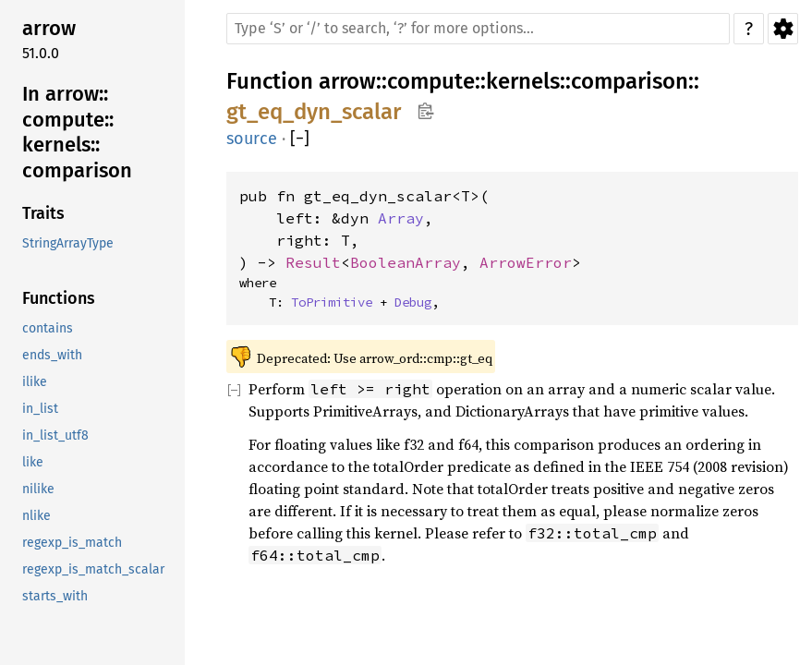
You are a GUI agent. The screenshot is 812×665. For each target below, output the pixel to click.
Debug (413, 302)
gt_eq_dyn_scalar (314, 112)
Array (401, 218)
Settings (783, 29)
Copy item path (425, 111)
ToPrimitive (332, 302)
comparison (630, 81)
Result (313, 262)
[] (300, 139)
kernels (523, 81)
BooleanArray (406, 262)
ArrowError (526, 262)
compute (431, 81)
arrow (347, 81)
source (252, 139)
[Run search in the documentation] (478, 29)
